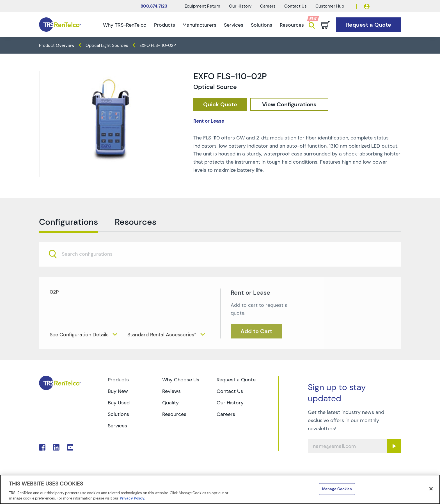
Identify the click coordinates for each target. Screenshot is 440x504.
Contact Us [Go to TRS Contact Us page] (230, 391)
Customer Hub (330, 6)
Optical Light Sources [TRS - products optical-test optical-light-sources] (107, 45)
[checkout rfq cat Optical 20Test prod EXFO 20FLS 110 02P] (220, 105)
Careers (268, 6)
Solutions (262, 25)
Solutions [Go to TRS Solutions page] (118, 414)
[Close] (431, 489)
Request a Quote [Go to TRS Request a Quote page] (236, 380)
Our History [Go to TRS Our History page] (230, 403)
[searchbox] (90, 266)
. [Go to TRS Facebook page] (42, 447)
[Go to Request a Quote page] (369, 25)
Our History (240, 6)
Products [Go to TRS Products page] (118, 380)
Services (234, 25)
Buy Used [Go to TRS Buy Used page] (119, 403)
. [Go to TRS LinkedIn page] (56, 447)
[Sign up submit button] (394, 446)
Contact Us (295, 6)
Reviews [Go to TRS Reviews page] (171, 391)
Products (165, 25)
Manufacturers (199, 25)
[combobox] (220, 266)
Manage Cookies (337, 489)
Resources (292, 25)
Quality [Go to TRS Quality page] (170, 403)
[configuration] (289, 105)
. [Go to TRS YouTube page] (70, 447)
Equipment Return (202, 6)
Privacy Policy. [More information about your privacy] (132, 498)
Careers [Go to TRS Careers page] (226, 414)
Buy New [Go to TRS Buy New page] (118, 391)
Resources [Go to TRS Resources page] (174, 414)
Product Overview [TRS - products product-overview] (57, 45)
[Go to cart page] (325, 25)
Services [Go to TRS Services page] (117, 426)
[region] (220, 489)
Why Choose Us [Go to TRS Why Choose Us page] (181, 380)
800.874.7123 (154, 6)
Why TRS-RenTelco (125, 25)
